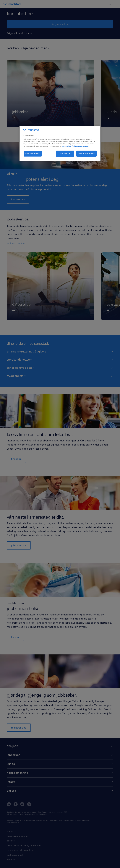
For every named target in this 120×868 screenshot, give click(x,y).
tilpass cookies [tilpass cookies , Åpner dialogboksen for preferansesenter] (33, 153)
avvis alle (65, 153)
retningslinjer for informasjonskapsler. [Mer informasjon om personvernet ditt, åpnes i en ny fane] (76, 146)
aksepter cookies (86, 153)
